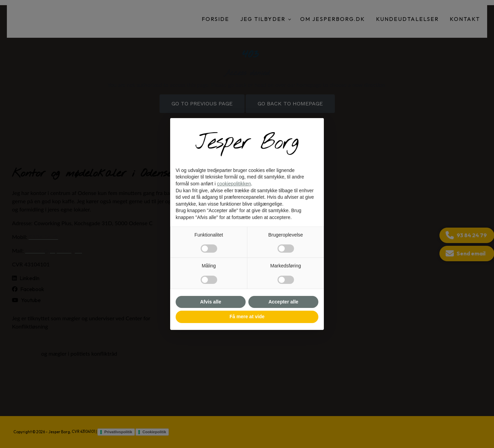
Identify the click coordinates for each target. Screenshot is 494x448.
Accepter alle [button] (283, 302)
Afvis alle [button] (210, 302)
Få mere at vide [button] (247, 317)
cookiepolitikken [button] (234, 184)
